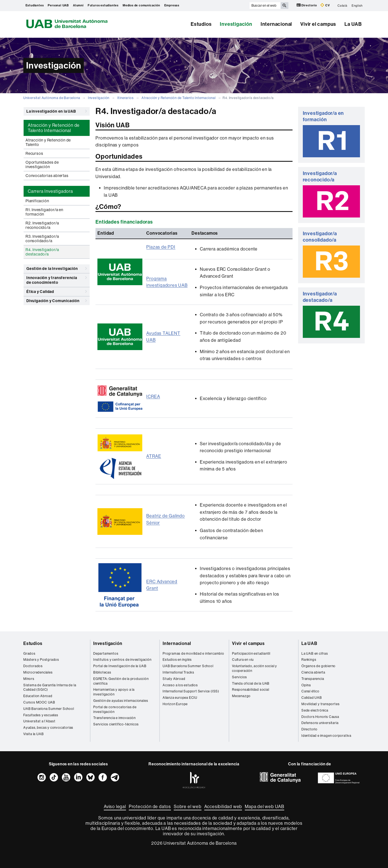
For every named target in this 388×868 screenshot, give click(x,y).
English (357, 5)
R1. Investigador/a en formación (44, 212)
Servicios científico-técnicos (116, 724)
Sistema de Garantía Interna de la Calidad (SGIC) (50, 688)
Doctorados (33, 666)
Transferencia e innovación (114, 718)
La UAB (353, 24)
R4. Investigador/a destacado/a (42, 252)
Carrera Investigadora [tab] (50, 191)
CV (325, 5)
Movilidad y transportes (320, 704)
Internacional (276, 24)
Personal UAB (58, 5)
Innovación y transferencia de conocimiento (57, 279)
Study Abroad (174, 679)
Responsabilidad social (251, 690)
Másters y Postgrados (41, 660)
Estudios (201, 24)
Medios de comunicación (141, 5)
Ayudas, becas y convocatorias (48, 728)
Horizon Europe (175, 704)
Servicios (240, 677)
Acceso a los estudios (180, 685)
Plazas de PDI (161, 247)
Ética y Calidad (57, 292)
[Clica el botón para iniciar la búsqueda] (284, 6)
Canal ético (310, 691)
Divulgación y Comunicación (57, 301)
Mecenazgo (241, 696)
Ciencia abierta (313, 672)
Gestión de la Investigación (57, 269)
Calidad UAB (312, 698)
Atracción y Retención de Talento (48, 142)
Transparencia (313, 679)
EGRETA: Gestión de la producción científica (121, 681)
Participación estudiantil (251, 654)
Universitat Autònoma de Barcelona (52, 98)
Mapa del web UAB (264, 807)
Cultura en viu (243, 660)
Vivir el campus (318, 24)
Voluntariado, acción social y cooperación (255, 668)
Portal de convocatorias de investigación (115, 709)
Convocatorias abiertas (47, 176)
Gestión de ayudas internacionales (121, 701)
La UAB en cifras (315, 654)
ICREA (153, 397)
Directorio (307, 5)
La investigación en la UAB (57, 111)
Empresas (172, 5)
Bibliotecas (102, 672)
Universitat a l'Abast (39, 721)
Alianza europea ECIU (180, 698)
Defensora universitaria (320, 723)
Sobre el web (188, 807)
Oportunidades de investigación (42, 165)
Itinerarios (126, 98)
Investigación (236, 24)
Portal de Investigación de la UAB (120, 666)
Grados (29, 654)
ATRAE (154, 456)
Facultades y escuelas (41, 715)
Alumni (78, 5)
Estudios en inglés (177, 660)
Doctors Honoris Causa (320, 717)
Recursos (34, 153)
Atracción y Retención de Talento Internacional (179, 98)
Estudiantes (35, 5)
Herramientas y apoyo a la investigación (114, 692)
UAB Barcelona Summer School (49, 709)
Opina (306, 685)
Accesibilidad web (223, 807)
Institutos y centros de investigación (122, 660)
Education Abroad (38, 696)
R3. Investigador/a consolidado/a (42, 239)
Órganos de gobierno (318, 666)
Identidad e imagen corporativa (326, 736)
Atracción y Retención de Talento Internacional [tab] (54, 128)
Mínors (29, 679)
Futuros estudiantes (103, 5)
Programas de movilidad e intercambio (193, 654)
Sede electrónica (315, 710)
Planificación (37, 201)
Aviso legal (115, 807)
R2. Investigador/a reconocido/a (42, 225)
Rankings (309, 660)
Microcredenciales (38, 672)
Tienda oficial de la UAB (251, 684)
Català (342, 5)
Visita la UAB (33, 734)
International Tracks (178, 672)
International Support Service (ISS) (191, 691)
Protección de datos (150, 807)
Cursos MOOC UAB (39, 702)
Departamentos (106, 654)
